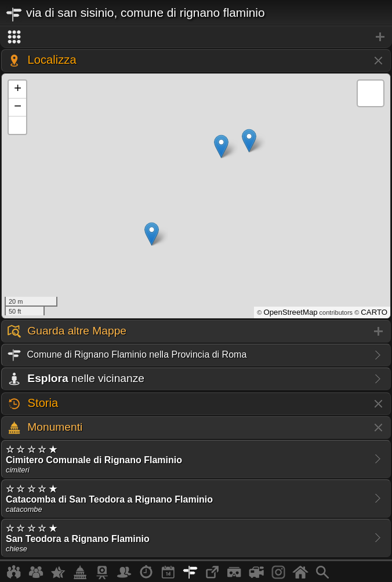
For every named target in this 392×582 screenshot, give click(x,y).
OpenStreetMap (290, 312)
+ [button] (18, 89)
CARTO (374, 312)
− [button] (18, 107)
